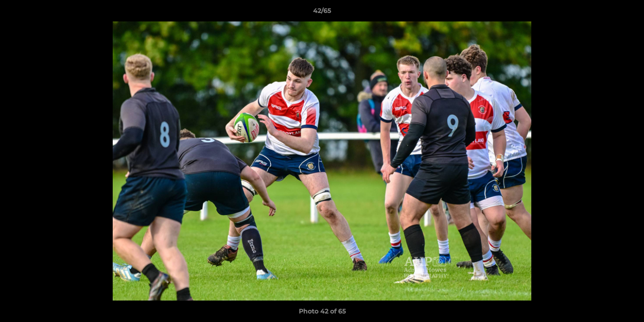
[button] (628, 13)
